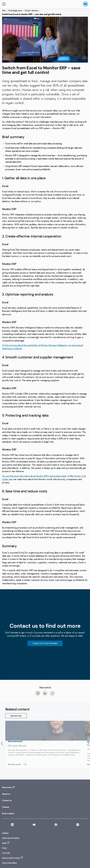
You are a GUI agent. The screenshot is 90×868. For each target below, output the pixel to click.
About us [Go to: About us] (6, 794)
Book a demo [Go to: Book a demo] (8, 813)
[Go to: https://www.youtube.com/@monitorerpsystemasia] (34, 825)
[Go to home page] (85, 4)
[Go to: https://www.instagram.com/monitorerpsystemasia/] (78, 825)
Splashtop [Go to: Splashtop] (5, 833)
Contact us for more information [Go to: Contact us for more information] (45, 643)
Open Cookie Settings (9, 863)
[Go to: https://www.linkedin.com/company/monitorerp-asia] (12, 825)
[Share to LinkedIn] (45, 693)
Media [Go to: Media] (4, 843)
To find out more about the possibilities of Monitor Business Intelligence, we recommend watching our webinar (42, 347)
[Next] (88, 744)
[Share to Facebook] (38, 693)
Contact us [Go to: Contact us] (7, 800)
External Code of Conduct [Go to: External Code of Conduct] (11, 858)
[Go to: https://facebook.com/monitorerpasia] (56, 825)
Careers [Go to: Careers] (6, 807)
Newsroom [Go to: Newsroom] (7, 787)
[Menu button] (4, 4)
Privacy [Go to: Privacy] (5, 848)
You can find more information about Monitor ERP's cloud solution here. (35, 476)
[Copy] (52, 693)
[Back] (2, 744)
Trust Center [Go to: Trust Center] (6, 853)
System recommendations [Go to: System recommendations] (11, 838)
